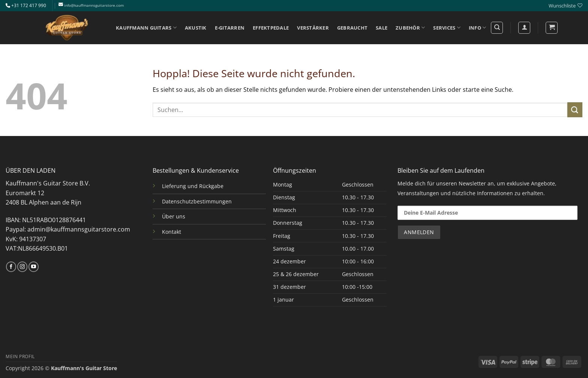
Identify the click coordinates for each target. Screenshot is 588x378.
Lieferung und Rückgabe (193, 186)
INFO (477, 28)
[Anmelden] (524, 28)
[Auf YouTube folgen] (34, 267)
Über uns (174, 216)
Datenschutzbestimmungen (197, 201)
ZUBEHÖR (410, 28)
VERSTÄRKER (313, 28)
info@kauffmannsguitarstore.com (94, 5)
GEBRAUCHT (352, 28)
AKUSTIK (196, 28)
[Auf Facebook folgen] (11, 267)
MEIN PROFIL (20, 356)
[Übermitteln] (575, 110)
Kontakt (172, 232)
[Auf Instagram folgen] (22, 267)
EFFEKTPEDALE (271, 28)
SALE (382, 28)
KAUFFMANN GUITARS (146, 28)
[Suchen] (497, 28)
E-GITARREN (230, 28)
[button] (552, 28)
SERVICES (447, 28)
